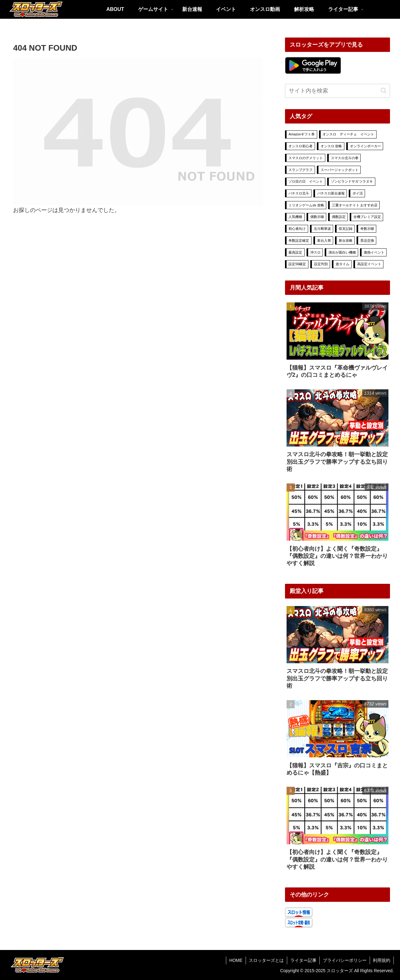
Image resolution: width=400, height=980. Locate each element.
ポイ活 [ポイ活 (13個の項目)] (358, 193)
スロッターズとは (266, 960)
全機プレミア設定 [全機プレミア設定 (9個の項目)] (367, 217)
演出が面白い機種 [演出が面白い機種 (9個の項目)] (342, 252)
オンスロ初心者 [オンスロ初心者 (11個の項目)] (300, 146)
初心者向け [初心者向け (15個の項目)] (297, 229)
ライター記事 (303, 960)
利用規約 (382, 960)
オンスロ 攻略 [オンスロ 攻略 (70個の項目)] (331, 146)
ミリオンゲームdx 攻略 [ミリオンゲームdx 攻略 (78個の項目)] (306, 205)
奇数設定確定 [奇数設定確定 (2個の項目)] (299, 240)
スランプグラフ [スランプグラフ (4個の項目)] (300, 170)
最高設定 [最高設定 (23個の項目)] (295, 252)
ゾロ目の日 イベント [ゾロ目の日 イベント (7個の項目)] (306, 181)
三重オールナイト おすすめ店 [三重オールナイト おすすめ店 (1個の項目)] (355, 205)
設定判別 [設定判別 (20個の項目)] (321, 264)
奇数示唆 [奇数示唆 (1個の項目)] (367, 229)
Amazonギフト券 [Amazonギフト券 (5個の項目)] (302, 134)
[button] (384, 91)
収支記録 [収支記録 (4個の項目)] (346, 229)
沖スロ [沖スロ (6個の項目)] (315, 252)
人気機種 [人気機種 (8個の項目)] (295, 217)
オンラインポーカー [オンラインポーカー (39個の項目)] (365, 146)
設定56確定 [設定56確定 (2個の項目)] (297, 264)
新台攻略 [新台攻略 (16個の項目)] (346, 240)
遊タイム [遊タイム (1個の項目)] (342, 264)
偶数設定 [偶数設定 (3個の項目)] (339, 217)
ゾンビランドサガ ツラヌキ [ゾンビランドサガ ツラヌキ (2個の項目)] (352, 181)
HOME (235, 960)
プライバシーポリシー (344, 960)
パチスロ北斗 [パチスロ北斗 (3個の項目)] (299, 193)
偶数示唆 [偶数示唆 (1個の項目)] (317, 217)
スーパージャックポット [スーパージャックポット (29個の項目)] (340, 170)
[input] (337, 91)
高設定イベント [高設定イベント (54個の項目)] (369, 264)
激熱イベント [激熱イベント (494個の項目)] (374, 252)
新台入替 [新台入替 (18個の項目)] (324, 240)
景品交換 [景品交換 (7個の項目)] (367, 240)
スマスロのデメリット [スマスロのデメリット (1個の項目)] (306, 158)
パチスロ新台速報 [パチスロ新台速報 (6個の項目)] (331, 193)
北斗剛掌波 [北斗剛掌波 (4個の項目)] (322, 229)
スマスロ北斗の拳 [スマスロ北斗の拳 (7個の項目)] (345, 158)
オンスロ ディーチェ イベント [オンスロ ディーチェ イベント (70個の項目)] (348, 134)
